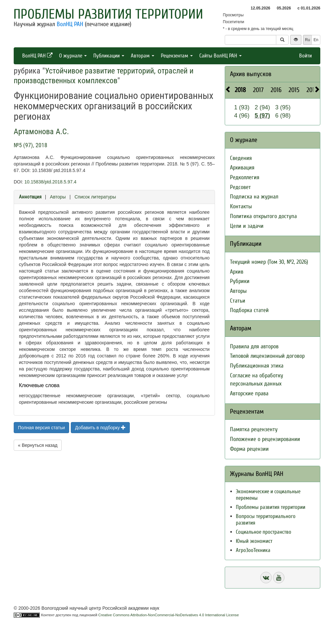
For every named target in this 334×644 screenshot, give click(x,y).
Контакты (241, 206)
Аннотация (30, 197)
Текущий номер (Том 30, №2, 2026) (269, 262)
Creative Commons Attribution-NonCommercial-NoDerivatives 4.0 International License (168, 615)
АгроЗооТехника (253, 550)
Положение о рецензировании (265, 439)
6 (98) (283, 116)
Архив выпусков (251, 74)
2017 (258, 90)
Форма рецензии (249, 449)
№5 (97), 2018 (30, 145)
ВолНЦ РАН (70, 24)
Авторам (143, 56)
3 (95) (283, 107)
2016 (276, 90)
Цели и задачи (247, 226)
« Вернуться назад (38, 445)
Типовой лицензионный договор (267, 356)
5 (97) (262, 116)
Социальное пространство (264, 532)
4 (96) (242, 116)
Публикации (109, 56)
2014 (312, 90)
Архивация (242, 168)
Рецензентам (177, 56)
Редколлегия (245, 177)
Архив (237, 272)
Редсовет (240, 187)
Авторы (58, 197)
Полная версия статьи (41, 428)
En (316, 40)
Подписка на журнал (254, 197)
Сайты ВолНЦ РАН (220, 56)
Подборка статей (249, 310)
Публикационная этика (257, 366)
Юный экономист (254, 541)
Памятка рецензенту (254, 429)
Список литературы (95, 197)
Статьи (238, 301)
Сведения (241, 158)
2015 (294, 90)
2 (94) (262, 107)
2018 (240, 90)
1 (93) (242, 107)
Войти (305, 56)
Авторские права (249, 393)
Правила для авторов (254, 346)
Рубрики (240, 281)
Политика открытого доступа (263, 216)
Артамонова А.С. (41, 132)
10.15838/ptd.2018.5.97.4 (51, 182)
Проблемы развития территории (108, 14)
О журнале (73, 56)
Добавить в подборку (100, 428)
